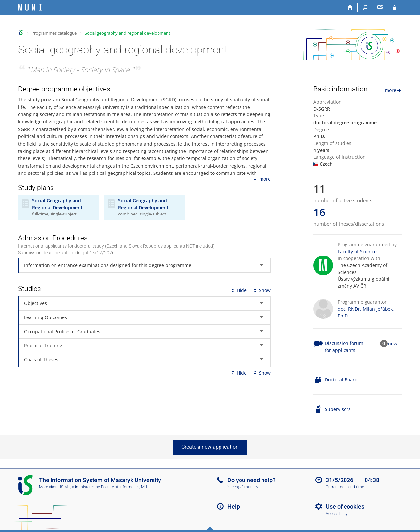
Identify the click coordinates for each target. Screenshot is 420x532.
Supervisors (338, 409)
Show (262, 290)
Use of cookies (345, 507)
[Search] (365, 8)
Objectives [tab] (35, 303)
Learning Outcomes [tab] (45, 317)
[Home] (350, 8)
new (393, 344)
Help (234, 507)
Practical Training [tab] (43, 346)
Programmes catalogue (54, 33)
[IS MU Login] (395, 8)
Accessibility (337, 514)
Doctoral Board (341, 380)
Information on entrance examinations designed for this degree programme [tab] (108, 265)
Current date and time (345, 487)
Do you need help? (252, 480)
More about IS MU (55, 487)
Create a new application (210, 447)
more (261, 180)
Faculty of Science (357, 251)
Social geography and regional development (127, 33)
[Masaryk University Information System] (30, 7)
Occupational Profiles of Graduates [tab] (62, 331)
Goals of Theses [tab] (41, 360)
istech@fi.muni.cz (243, 487)
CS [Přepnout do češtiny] (380, 7)
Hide (238, 290)
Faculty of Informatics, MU (124, 487)
